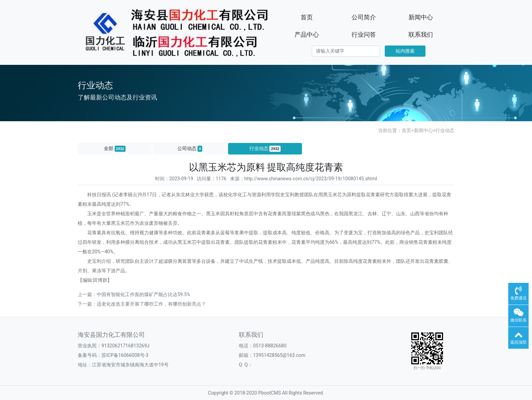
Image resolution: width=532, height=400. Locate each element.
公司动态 (190, 149)
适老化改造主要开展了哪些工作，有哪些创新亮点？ (151, 304)
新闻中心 (421, 17)
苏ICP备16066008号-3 (125, 355)
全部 (115, 149)
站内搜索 (405, 51)
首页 (307, 17)
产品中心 (307, 34)
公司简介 (364, 17)
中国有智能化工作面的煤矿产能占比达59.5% (144, 294)
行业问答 (364, 34)
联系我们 (421, 34)
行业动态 (445, 130)
